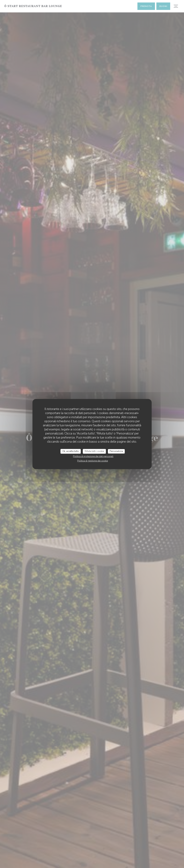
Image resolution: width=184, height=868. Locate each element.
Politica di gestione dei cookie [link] (93, 461)
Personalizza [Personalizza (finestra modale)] (116, 451)
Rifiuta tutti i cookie (94, 451)
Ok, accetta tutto (71, 451)
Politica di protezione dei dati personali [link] (93, 456)
